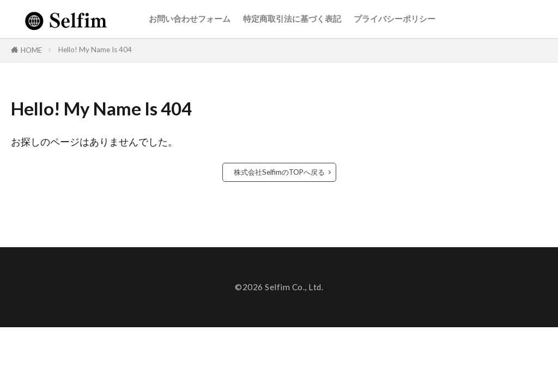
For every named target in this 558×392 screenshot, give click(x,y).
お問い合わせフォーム (190, 19)
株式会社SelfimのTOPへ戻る (279, 172)
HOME (31, 50)
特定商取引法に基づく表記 (292, 19)
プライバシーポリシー (395, 19)
